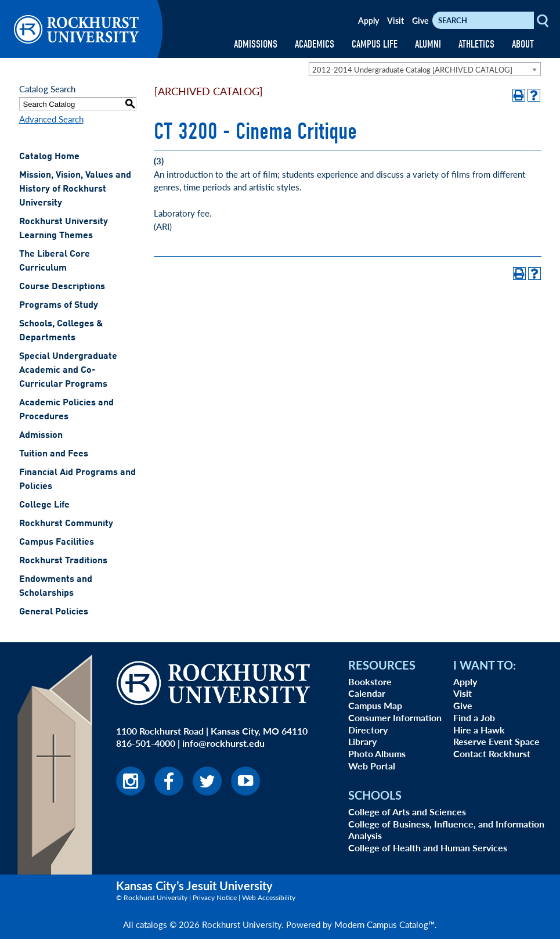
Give (420, 20)
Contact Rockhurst (492, 753)
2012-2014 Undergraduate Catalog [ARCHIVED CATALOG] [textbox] (412, 69)
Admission (41, 436)
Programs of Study (59, 305)
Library (362, 741)
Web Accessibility (269, 897)
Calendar (367, 693)
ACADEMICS (315, 44)
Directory (368, 730)
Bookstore (370, 681)
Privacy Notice (215, 897)
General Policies (54, 612)
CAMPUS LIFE (375, 44)
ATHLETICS (476, 44)
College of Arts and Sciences (407, 812)
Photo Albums (377, 753)
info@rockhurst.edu (223, 743)
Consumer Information (395, 717)
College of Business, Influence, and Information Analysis (446, 830)
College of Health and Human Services (428, 848)
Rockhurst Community (66, 524)
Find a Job (474, 717)
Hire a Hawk (479, 730)
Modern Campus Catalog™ (384, 924)
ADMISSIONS (256, 44)
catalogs (151, 924)
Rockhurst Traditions (63, 561)
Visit (395, 20)
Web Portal (372, 766)
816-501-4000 (146, 743)
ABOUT (523, 44)
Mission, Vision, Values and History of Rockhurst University (75, 189)
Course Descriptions (62, 287)
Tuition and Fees (54, 454)
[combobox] (425, 69)
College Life (44, 505)
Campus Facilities (57, 542)
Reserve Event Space (496, 741)
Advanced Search (51, 119)
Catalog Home (49, 157)
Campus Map (375, 705)
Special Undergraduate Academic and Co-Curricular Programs (68, 370)
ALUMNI (428, 44)
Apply (368, 20)
